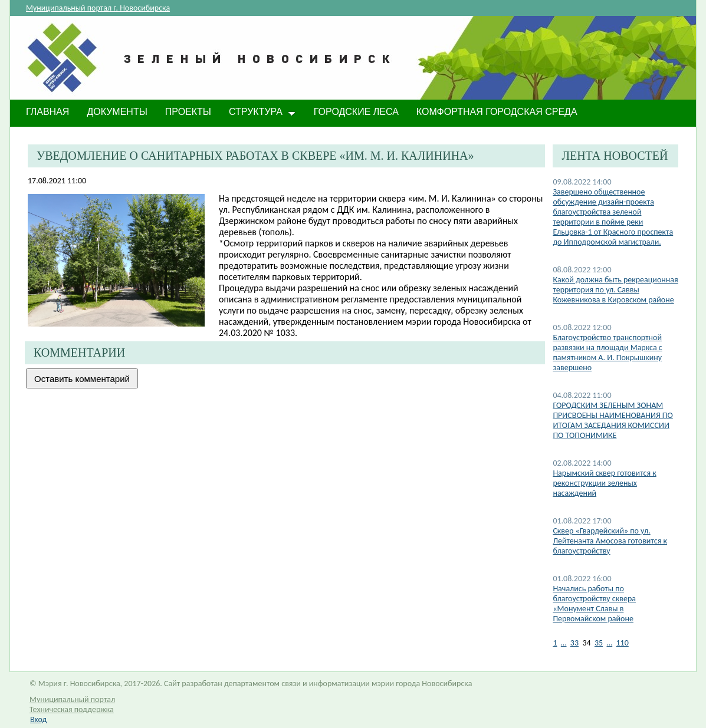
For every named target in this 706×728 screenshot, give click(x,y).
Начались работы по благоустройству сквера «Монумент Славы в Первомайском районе (594, 604)
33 (574, 643)
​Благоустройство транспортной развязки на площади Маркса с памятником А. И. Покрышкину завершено (607, 353)
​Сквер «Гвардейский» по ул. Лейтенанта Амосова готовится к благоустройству (610, 541)
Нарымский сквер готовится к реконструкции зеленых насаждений (604, 483)
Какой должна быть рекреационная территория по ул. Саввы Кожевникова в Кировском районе (615, 290)
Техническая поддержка (72, 709)
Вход (38, 719)
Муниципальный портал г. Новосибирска (98, 8)
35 (599, 643)
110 (623, 643)
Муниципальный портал (72, 699)
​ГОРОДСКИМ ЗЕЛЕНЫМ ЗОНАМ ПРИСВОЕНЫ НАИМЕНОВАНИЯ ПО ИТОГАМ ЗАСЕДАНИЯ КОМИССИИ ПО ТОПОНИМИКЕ (613, 420)
